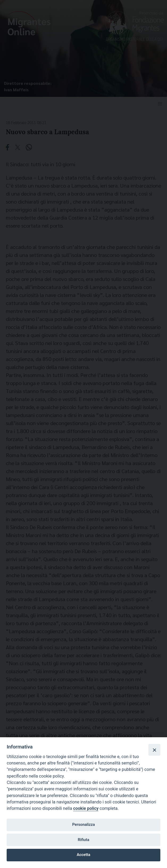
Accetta (84, 855)
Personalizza (83, 825)
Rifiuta (83, 840)
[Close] (154, 750)
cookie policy (86, 808)
